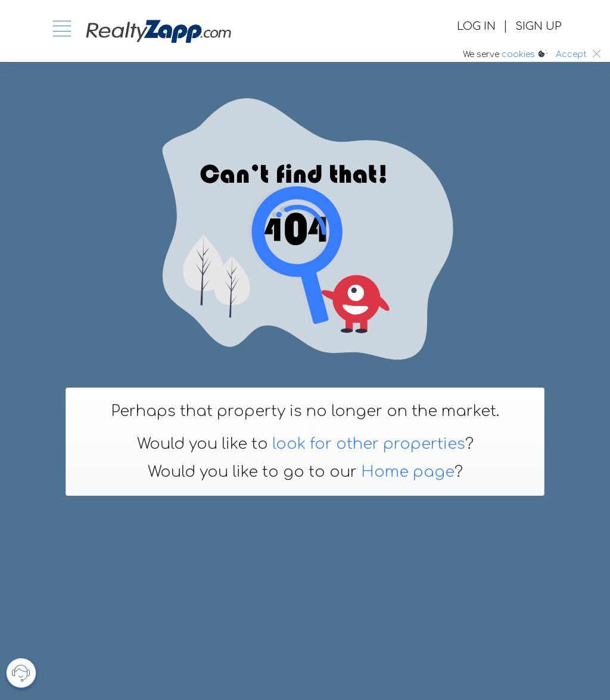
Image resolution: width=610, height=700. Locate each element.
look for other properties (369, 444)
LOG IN (476, 26)
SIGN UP (538, 26)
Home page (408, 472)
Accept (571, 54)
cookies (518, 54)
